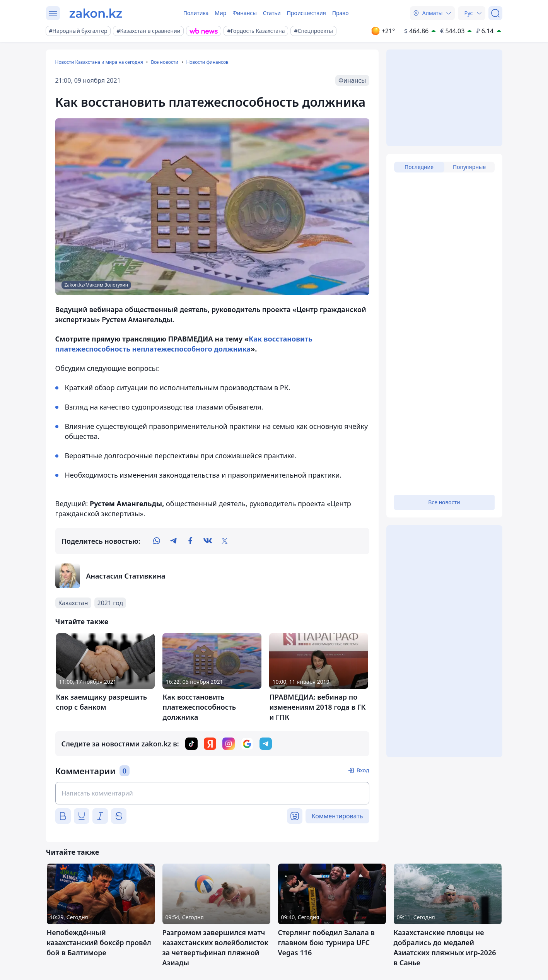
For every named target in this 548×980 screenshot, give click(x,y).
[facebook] (191, 541)
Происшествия (306, 13)
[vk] (208, 541)
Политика (196, 13)
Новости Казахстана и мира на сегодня (99, 62)
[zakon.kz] (96, 13)
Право (341, 13)
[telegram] (174, 541)
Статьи (272, 13)
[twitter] (225, 541)
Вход (363, 770)
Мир (220, 13)
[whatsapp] (157, 541)
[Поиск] (495, 13)
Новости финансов (207, 62)
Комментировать (337, 816)
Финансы (245, 13)
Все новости (165, 62)
